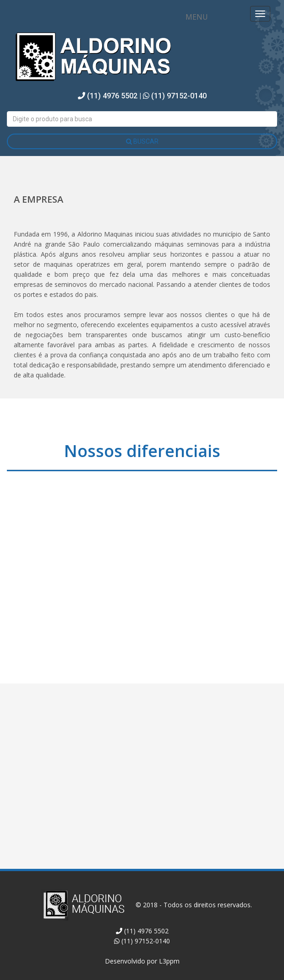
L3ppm (169, 961)
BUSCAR (142, 141)
